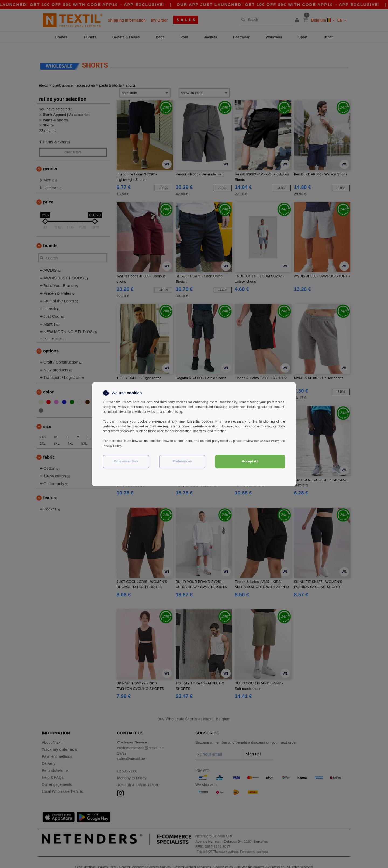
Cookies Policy (274, 441)
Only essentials (126, 461)
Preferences (182, 461)
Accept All (250, 461)
